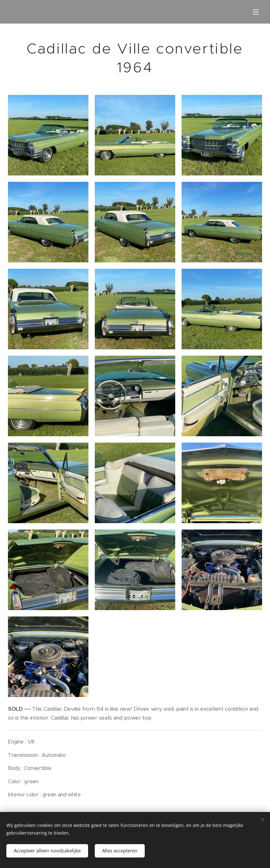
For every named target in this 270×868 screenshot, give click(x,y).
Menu (256, 12)
